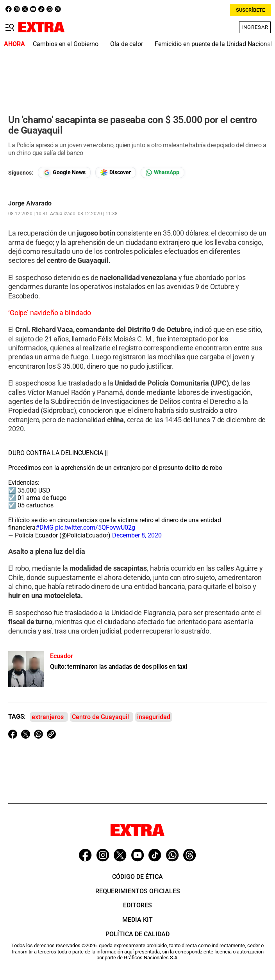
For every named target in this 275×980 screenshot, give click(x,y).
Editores (137, 905)
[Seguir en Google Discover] (116, 172)
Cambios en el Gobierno (66, 44)
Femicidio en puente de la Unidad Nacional (213, 44)
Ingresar (255, 27)
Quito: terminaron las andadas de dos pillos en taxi (119, 667)
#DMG (45, 527)
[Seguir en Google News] (64, 172)
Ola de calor (127, 44)
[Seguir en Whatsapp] (162, 172)
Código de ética (137, 877)
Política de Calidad (137, 934)
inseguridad (154, 717)
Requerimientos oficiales (138, 891)
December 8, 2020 (137, 535)
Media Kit (137, 920)
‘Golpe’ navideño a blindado (50, 313)
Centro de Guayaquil (100, 717)
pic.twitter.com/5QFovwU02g (95, 527)
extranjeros (48, 717)
